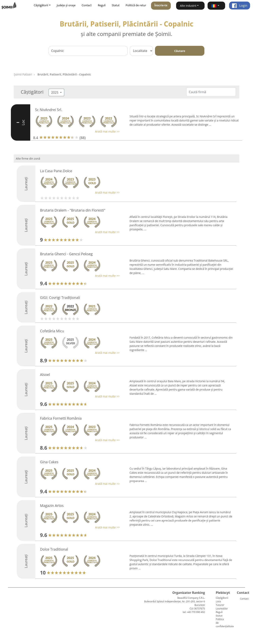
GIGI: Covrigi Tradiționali (60, 298)
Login (240, 6)
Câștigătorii (222, 598)
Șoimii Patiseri (23, 74)
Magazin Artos (52, 506)
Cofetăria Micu (52, 331)
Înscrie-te (161, 5)
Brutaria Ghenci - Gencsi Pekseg (66, 254)
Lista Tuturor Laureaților (222, 605)
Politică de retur (136, 5)
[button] (216, 6)
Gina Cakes (49, 462)
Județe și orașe (66, 5)
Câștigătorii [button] (41, 5)
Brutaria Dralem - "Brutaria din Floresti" (73, 210)
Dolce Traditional (54, 549)
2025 (55, 92)
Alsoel (45, 375)
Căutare (180, 51)
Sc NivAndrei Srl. (49, 110)
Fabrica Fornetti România (61, 418)
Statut (116, 5)
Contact (87, 5)
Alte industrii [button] (188, 6)
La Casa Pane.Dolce (56, 171)
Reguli (102, 5)
